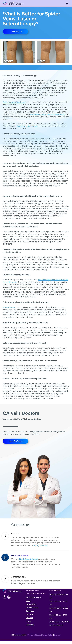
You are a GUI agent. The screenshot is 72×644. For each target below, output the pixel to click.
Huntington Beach (33, 601)
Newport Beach (32, 611)
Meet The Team (15, 444)
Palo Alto (30, 621)
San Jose (30, 618)
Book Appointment (28, 562)
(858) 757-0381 (41, 549)
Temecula (30, 628)
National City (31, 607)
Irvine (28, 604)
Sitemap (57, 638)
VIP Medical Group (34, 638)
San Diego (30, 614)
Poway (29, 624)
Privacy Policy (48, 638)
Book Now (15, 32)
